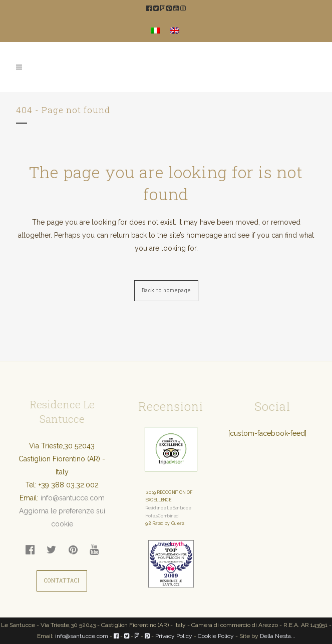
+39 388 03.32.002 (69, 485)
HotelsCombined (162, 516)
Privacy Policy (174, 636)
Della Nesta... (278, 636)
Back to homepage (166, 290)
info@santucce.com (73, 498)
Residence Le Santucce (168, 508)
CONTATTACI (62, 581)
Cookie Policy (216, 636)
